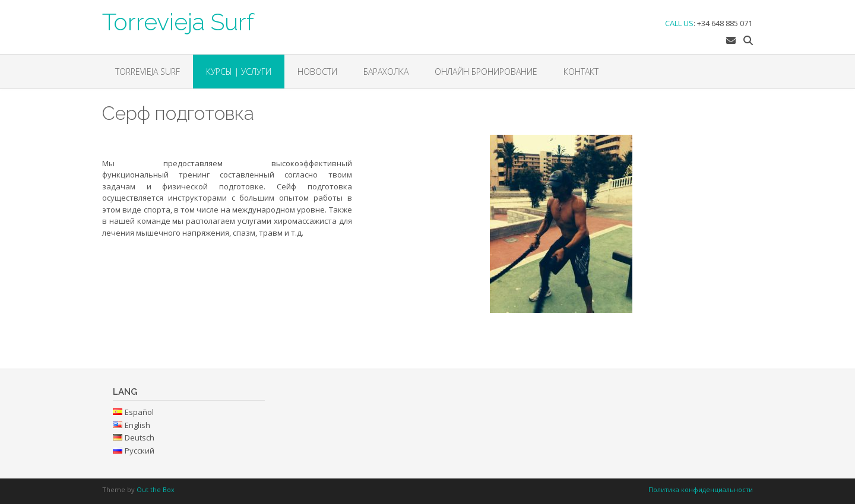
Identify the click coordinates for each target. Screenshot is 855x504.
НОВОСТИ (317, 72)
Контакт (581, 72)
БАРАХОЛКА (386, 72)
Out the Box (156, 489)
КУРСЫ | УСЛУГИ (239, 72)
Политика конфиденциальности (701, 489)
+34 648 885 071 (725, 23)
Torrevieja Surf (178, 21)
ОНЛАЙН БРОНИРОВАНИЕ (486, 72)
